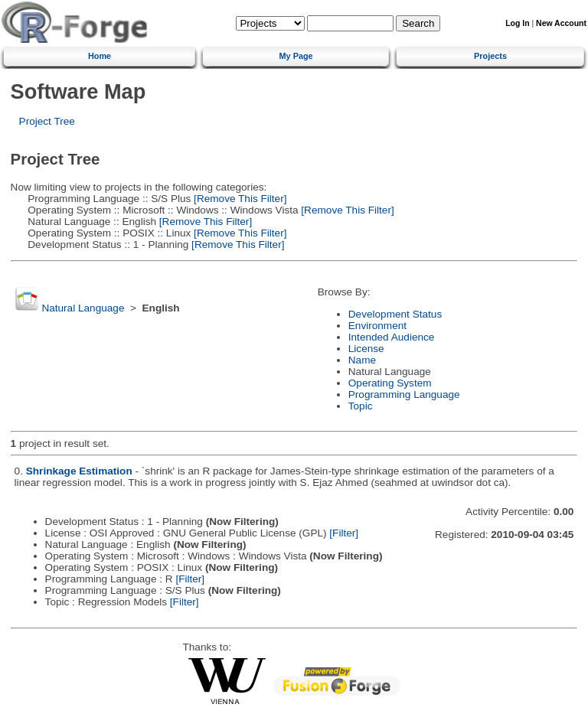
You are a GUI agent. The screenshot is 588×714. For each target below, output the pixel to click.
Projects (490, 56)
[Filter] (344, 533)
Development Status (395, 314)
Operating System (390, 383)
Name (362, 360)
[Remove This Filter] (238, 199)
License (366, 349)
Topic (361, 406)
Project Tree (47, 121)
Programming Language (404, 394)
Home (100, 56)
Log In (517, 23)
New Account (561, 23)
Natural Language (83, 308)
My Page (296, 56)
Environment (377, 326)
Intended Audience (392, 337)
